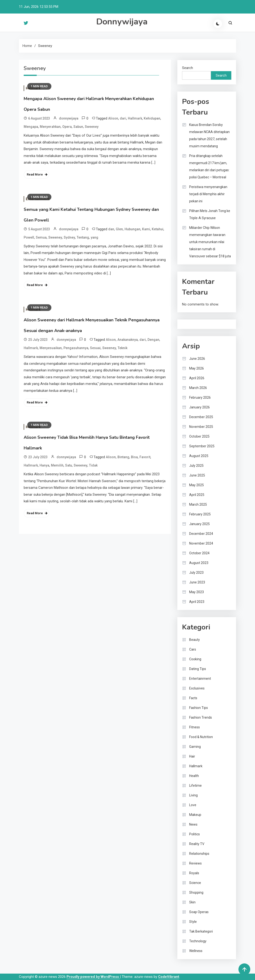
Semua (41, 237)
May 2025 (197, 485)
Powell (29, 237)
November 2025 (201, 427)
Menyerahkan (50, 127)
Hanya (44, 465)
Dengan (153, 340)
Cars (193, 649)
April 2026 (197, 378)
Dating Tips (198, 669)
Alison (113, 118)
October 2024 (199, 553)
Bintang (123, 457)
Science (195, 883)
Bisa (134, 457)
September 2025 (202, 446)
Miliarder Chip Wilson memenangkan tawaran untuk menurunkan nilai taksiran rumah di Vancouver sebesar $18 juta (210, 242)
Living (193, 795)
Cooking (195, 659)
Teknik (123, 348)
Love (193, 805)
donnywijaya (69, 118)
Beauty (195, 640)
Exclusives (197, 688)
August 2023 (199, 563)
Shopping (196, 892)
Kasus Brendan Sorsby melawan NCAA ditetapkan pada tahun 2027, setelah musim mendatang (209, 135)
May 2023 (197, 592)
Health (194, 776)
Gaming (195, 747)
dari (123, 118)
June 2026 (197, 359)
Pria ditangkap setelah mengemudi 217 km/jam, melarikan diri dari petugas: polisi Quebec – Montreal (209, 166)
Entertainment (200, 679)
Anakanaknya (128, 340)
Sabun (78, 127)
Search (188, 68)
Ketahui (158, 229)
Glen (119, 229)
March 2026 (198, 388)
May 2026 (197, 368)
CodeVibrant (169, 977)
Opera (67, 127)
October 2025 (199, 436)
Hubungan (132, 229)
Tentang (83, 237)
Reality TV (197, 844)
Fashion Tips (199, 708)
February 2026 (200, 398)
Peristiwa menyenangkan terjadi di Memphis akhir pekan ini (208, 194)
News (193, 824)
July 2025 (196, 466)
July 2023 (196, 573)
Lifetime (195, 786)
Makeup (195, 815)
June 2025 (197, 475)
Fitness (195, 727)
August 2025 (199, 456)
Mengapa (31, 127)
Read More (35, 174)
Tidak (93, 465)
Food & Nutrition (201, 737)
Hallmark (135, 118)
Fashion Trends (201, 717)
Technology (198, 941)
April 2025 (197, 495)
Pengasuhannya (76, 348)
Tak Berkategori (201, 931)
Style (193, 922)
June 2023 (197, 582)
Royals (194, 873)
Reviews (195, 863)
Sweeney (92, 127)
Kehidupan (152, 118)
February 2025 (200, 514)
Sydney (69, 237)
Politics (195, 834)
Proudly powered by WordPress (93, 977)
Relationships (199, 854)
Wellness (196, 951)
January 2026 (199, 407)
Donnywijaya (122, 22)
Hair (192, 756)
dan (111, 229)
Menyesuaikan (51, 348)
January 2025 (199, 524)
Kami (146, 229)
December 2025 (201, 417)
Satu (69, 465)
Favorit (145, 457)
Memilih (57, 465)
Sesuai (95, 348)
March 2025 (198, 504)
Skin (192, 902)
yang (94, 237)
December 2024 (201, 534)
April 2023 (197, 602)
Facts (193, 698)
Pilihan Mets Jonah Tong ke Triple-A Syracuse (210, 214)
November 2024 (201, 543)
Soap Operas (199, 912)
